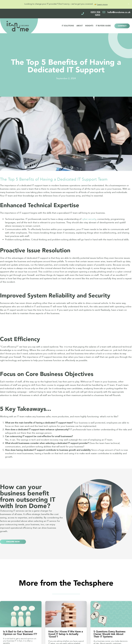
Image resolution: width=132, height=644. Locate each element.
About (80, 26)
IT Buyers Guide (103, 26)
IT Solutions (68, 26)
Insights (89, 26)
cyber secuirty (89, 219)
